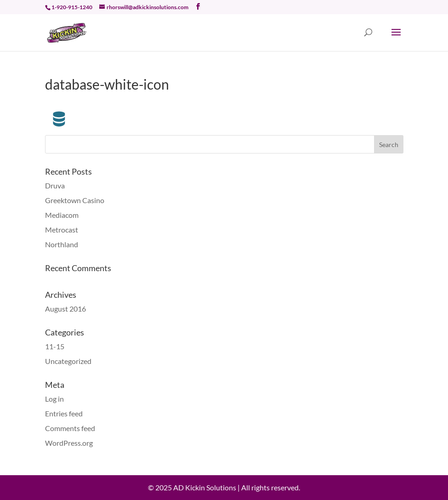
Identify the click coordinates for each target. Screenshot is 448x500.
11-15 (55, 346)
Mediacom (62, 215)
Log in (54, 399)
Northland (62, 244)
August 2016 (65, 309)
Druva (55, 185)
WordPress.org (69, 443)
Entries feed (64, 413)
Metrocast (62, 230)
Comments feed (70, 428)
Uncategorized (68, 361)
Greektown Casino (75, 200)
